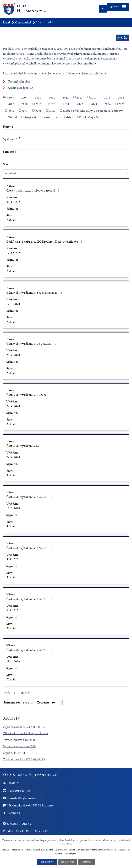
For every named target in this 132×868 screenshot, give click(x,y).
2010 (38, 97)
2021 (66, 104)
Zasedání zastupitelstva (58, 117)
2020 (52, 104)
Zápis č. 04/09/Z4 (14, 753)
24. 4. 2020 (13, 457)
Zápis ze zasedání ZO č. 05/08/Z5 (24, 727)
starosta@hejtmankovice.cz (25, 798)
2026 (11, 110)
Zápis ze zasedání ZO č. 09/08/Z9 (24, 759)
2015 (107, 97)
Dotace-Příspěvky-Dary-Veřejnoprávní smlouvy (93, 110)
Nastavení (87, 862)
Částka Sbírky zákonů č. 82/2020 (30, 548)
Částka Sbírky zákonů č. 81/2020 (30, 599)
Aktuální (12, 220)
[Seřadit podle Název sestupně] (15, 126)
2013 (80, 97)
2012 (66, 97)
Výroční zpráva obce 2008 (19, 740)
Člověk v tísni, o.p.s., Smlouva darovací (34, 190)
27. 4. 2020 (13, 406)
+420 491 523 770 (19, 791)
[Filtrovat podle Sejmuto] (66, 159)
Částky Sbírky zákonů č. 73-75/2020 (32, 344)
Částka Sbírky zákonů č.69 (26, 446)
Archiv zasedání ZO (20, 88)
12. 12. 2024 (14, 253)
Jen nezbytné (68, 862)
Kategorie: (9, 97)
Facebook (14, 813)
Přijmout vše (47, 862)
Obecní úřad (23, 22)
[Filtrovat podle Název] (66, 133)
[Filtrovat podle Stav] (66, 173)
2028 (38, 110)
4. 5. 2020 (12, 610)
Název (8, 126)
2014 (93, 97)
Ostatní (12, 117)
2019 (38, 104)
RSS (122, 38)
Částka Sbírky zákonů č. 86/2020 (30, 497)
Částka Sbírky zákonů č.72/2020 (30, 395)
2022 (80, 104)
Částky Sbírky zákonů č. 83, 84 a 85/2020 (35, 293)
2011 (52, 97)
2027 (25, 110)
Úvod (7, 22)
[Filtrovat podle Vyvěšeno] (66, 146)
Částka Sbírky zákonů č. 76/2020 (30, 650)
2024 (108, 104)
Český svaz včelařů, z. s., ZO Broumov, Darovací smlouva (45, 241)
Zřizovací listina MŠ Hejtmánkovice (26, 733)
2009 (24, 97)
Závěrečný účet (90, 117)
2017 (11, 104)
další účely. (67, 844)
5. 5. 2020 (12, 559)
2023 (94, 104)
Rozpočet (30, 117)
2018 (25, 104)
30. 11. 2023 (14, 202)
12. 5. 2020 (13, 304)
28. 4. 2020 (13, 355)
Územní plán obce (19, 81)
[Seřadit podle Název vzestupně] (15, 125)
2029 (52, 110)
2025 (122, 104)
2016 (121, 97)
